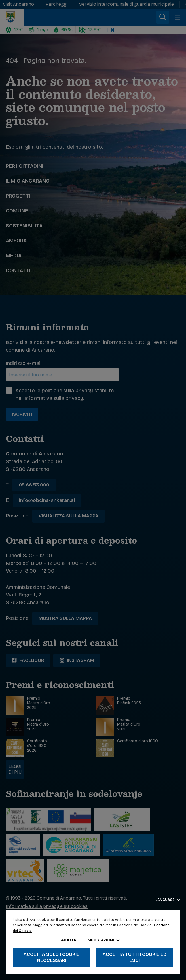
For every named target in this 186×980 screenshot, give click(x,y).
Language (168, 900)
